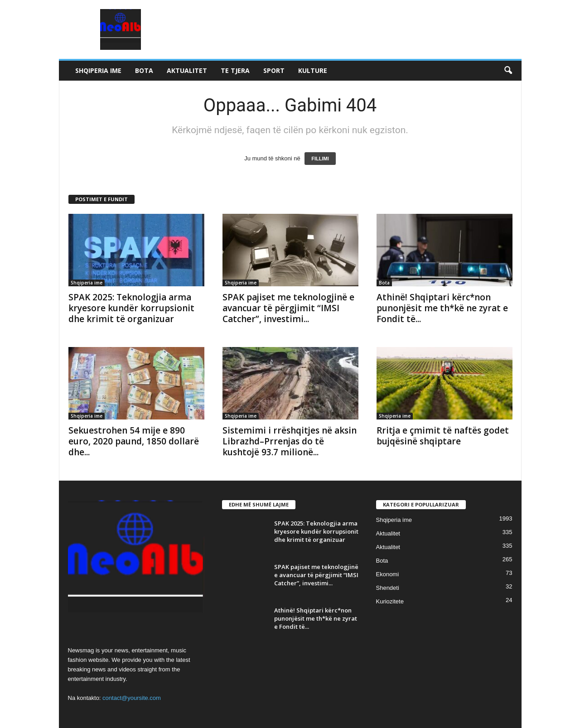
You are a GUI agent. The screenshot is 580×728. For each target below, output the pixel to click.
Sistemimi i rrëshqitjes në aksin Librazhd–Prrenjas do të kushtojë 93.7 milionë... (290, 441)
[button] (508, 71)
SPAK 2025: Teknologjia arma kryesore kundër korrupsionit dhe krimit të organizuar (131, 308)
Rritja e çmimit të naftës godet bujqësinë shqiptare (443, 436)
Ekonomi (388, 574)
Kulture (313, 70)
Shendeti (388, 588)
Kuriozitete (390, 601)
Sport (274, 70)
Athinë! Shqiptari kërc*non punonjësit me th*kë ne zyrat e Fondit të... (442, 308)
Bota (144, 70)
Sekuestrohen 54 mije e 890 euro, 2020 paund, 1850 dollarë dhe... (134, 441)
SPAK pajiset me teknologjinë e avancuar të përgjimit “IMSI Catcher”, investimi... (288, 308)
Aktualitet (187, 70)
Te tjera (235, 70)
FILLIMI (320, 159)
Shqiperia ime (98, 70)
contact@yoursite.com (132, 698)
